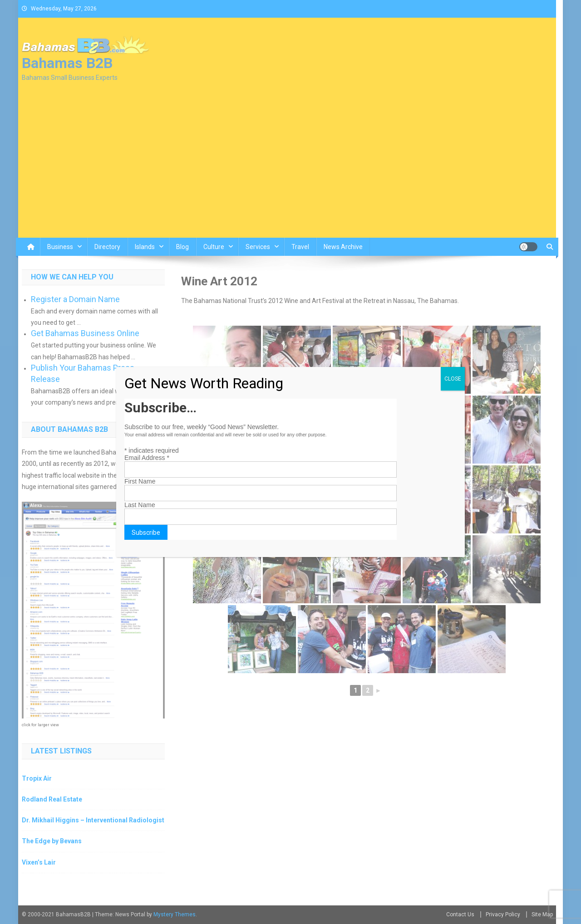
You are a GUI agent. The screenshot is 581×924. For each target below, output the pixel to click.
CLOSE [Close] (453, 379)
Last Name (140, 505)
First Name (140, 481)
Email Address (147, 458)
